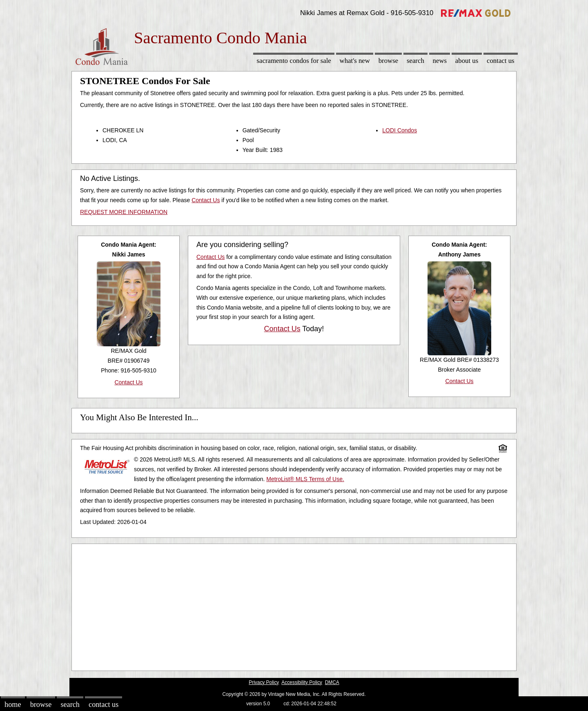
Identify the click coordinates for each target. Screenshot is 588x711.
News (440, 61)
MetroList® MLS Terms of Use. (305, 479)
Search (415, 61)
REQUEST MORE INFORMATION (124, 212)
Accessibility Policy (302, 682)
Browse (388, 61)
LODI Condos (400, 130)
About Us (467, 61)
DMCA (332, 682)
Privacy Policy (264, 682)
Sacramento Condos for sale (294, 61)
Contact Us (501, 61)
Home (13, 704)
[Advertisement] (294, 605)
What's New (355, 61)
